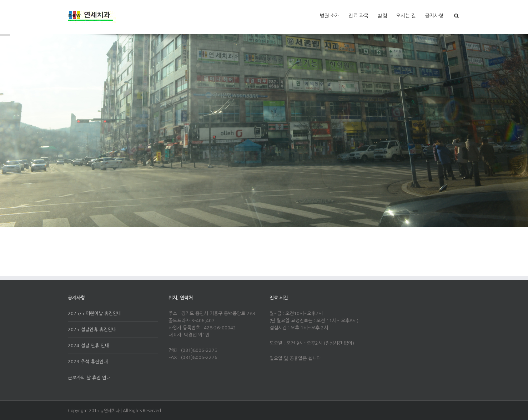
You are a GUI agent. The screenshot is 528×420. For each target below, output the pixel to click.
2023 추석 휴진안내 (88, 362)
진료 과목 (358, 16)
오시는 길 (406, 16)
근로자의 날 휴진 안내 (89, 378)
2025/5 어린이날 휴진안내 (95, 313)
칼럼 (382, 16)
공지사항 (434, 16)
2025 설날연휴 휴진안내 (92, 330)
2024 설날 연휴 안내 (89, 346)
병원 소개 (330, 16)
